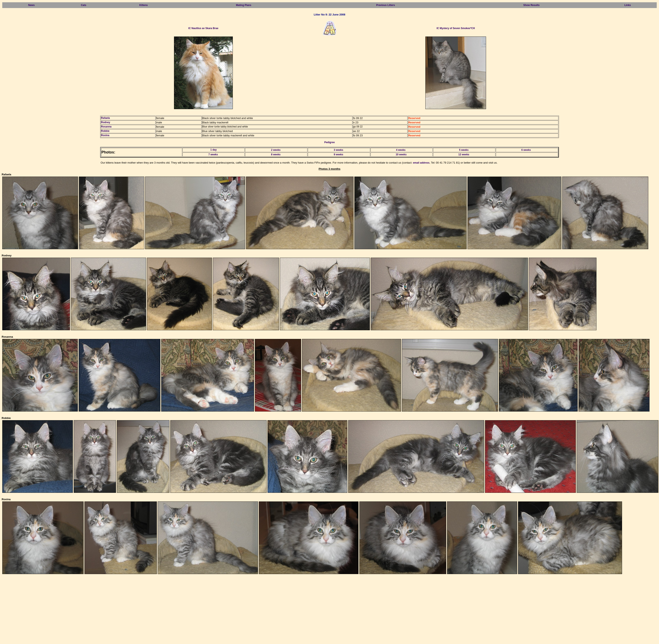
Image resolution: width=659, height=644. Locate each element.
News (31, 5)
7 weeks (213, 155)
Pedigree (329, 142)
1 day (214, 150)
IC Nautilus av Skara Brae (203, 28)
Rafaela (106, 118)
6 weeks (526, 150)
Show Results (531, 5)
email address (421, 163)
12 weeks (464, 155)
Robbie (105, 131)
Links (628, 5)
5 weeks (464, 150)
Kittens (144, 5)
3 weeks (338, 150)
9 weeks (338, 155)
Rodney (106, 122)
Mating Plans (244, 5)
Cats (84, 5)
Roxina (105, 135)
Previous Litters (386, 5)
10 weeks (401, 155)
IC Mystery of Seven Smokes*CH (456, 28)
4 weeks (401, 150)
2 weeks (276, 150)
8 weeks (276, 155)
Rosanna (106, 127)
